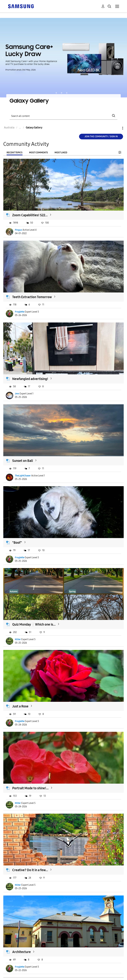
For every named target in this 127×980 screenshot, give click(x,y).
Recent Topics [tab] (15, 153)
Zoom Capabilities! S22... (30, 215)
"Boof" (17, 543)
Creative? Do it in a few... (30, 870)
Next (123, 58)
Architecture (21, 952)
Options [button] (117, 128)
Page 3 (67, 93)
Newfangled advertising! (30, 379)
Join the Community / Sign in (101, 136)
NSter (18, 639)
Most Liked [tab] (61, 153)
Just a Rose (20, 706)
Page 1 (56, 93)
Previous (3, 58)
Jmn (17, 394)
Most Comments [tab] (39, 153)
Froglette (20, 312)
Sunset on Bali (23, 461)
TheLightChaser (23, 476)
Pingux (18, 230)
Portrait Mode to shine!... (30, 788)
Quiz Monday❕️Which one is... (34, 624)
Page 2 (62, 93)
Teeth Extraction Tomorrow (32, 297)
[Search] (63, 116)
